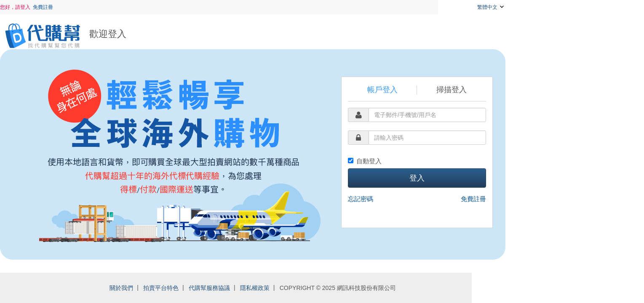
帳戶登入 (452, 90)
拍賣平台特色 (230, 288)
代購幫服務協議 (278, 288)
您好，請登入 (85, 7)
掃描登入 (521, 90)
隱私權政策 (324, 288)
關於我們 (191, 288)
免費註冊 (112, 7)
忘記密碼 (430, 199)
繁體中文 (560, 7)
